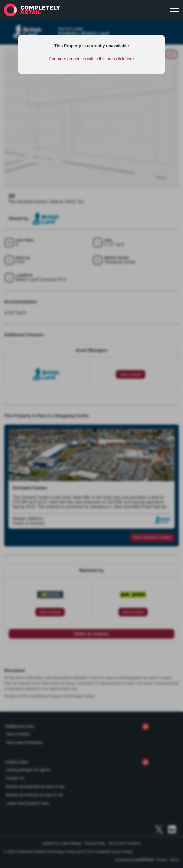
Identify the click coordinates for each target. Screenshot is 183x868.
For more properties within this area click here (92, 59)
